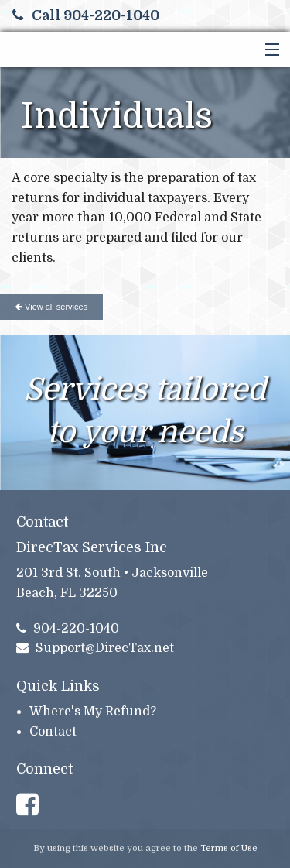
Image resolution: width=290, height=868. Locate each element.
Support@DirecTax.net (96, 648)
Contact (53, 732)
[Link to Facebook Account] (34, 805)
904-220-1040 (68, 629)
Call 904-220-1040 (86, 15)
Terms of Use (229, 848)
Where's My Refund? (93, 712)
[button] (269, 50)
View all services (51, 307)
